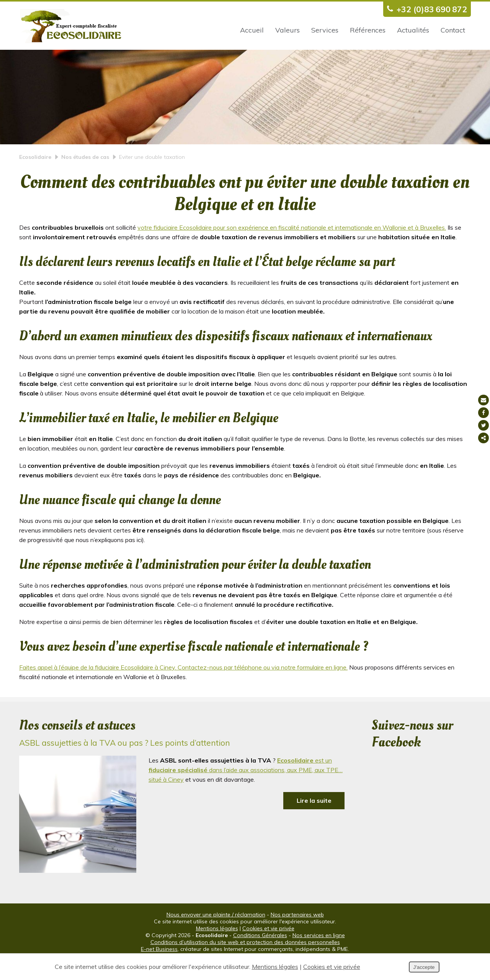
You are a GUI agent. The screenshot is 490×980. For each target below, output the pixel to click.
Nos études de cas (85, 177)
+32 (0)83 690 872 (425, 9)
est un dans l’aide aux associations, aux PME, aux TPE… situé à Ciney (246, 790)
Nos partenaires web (297, 934)
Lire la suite (314, 820)
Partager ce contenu (483, 438)
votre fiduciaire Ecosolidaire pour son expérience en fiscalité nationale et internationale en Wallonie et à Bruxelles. (292, 247)
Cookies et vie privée (268, 948)
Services (325, 30)
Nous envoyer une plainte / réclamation (216, 934)
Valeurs (287, 30)
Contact (453, 30)
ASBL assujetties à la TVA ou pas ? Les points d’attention (125, 763)
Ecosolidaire (35, 177)
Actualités (413, 30)
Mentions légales (217, 948)
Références (368, 30)
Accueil (252, 30)
